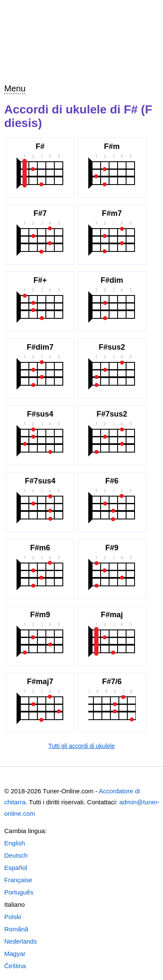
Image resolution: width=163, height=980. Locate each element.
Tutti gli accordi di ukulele (82, 746)
